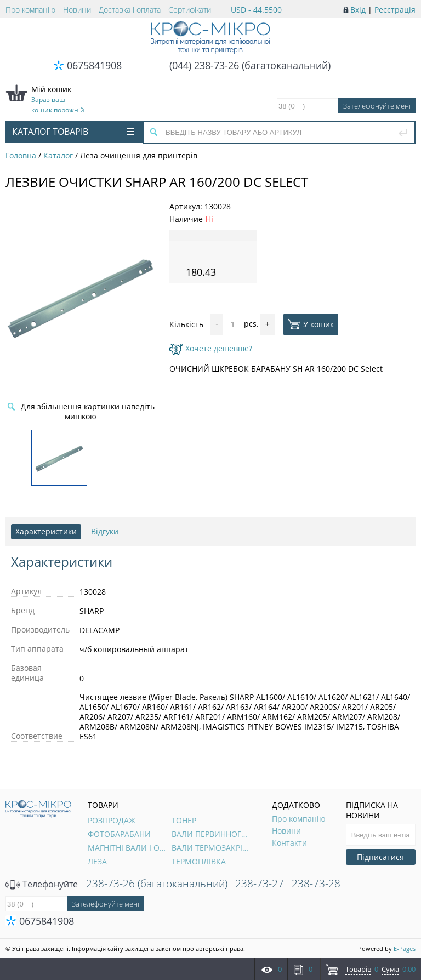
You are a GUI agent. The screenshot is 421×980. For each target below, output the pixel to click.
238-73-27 (260, 884)
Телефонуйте (42, 884)
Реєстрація (395, 10)
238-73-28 (316, 884)
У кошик (311, 324)
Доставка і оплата (130, 10)
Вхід (358, 10)
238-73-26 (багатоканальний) (157, 884)
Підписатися (380, 857)
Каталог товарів (73, 132)
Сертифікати (190, 10)
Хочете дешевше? (211, 348)
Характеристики (46, 531)
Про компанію (30, 10)
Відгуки (105, 531)
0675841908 (94, 65)
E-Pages (405, 948)
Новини (77, 10)
